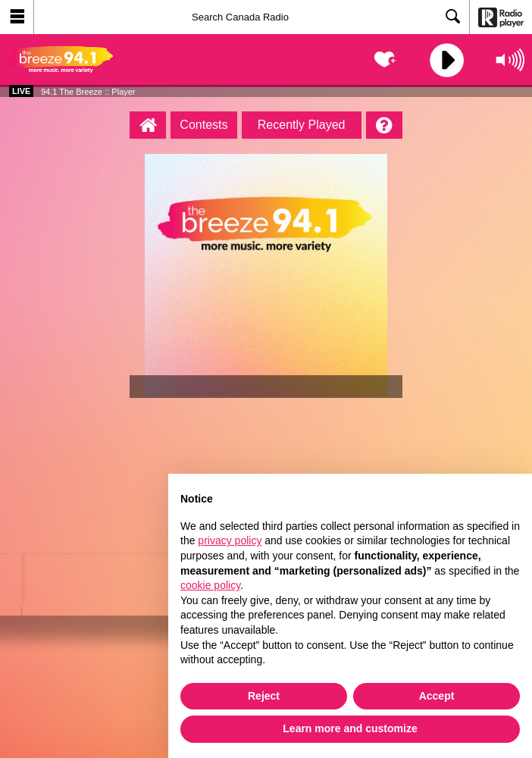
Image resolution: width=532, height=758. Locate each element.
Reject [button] (264, 696)
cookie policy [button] (210, 585)
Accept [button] (437, 696)
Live (21, 91)
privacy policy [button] (230, 540)
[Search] (252, 17)
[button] (17, 17)
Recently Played (302, 125)
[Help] (384, 125)
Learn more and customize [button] (350, 728)
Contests (203, 125)
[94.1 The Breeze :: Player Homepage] (148, 125)
